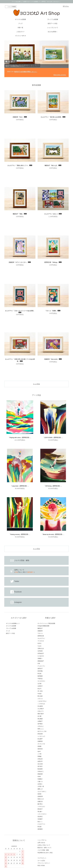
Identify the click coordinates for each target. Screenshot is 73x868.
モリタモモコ (41, 681)
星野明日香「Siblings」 (53, 262)
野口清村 (40, 696)
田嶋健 (39, 756)
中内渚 (39, 694)
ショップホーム (42, 840)
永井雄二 (40, 784)
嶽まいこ (40, 822)
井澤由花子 (41, 653)
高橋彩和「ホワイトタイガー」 (20, 262)
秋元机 (39, 674)
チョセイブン (41, 666)
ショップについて (53, 28)
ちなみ (39, 646)
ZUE (39, 664)
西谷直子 (40, 809)
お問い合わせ (41, 843)
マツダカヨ (41, 641)
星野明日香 (41, 636)
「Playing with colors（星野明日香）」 (20, 438)
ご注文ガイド (20, 32)
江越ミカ (40, 781)
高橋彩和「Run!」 (20, 117)
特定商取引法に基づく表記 (45, 853)
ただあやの (41, 656)
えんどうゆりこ (42, 791)
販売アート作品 (53, 23)
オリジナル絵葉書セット (13, 623)
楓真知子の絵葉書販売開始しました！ (26, 72)
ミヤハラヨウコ (42, 814)
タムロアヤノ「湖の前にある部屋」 (53, 117)
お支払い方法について (44, 845)
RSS (39, 866)
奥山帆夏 (40, 719)
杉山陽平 (40, 739)
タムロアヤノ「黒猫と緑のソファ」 (20, 165)
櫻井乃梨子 (41, 714)
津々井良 (40, 691)
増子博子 (40, 766)
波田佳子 (40, 669)
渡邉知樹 (40, 774)
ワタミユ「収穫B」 (53, 311)
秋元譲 (39, 827)
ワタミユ (40, 633)
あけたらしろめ (42, 731)
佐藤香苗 (40, 741)
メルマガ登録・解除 (43, 850)
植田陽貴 (40, 676)
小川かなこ (41, 726)
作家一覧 (20, 28)
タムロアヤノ (41, 638)
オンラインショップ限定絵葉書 (46, 623)
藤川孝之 (40, 804)
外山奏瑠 (40, 706)
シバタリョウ (41, 736)
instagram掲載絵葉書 (43, 626)
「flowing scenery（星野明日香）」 (20, 534)
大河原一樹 (41, 786)
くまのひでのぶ (42, 701)
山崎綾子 (40, 721)
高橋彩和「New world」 (53, 359)
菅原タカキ (41, 799)
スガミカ (40, 699)
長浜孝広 (40, 817)
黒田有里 (40, 749)
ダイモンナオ (41, 744)
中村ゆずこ (41, 771)
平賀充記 (40, 679)
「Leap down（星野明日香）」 (20, 486)
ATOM (43, 866)
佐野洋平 (40, 761)
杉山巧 (39, 689)
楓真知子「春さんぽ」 (53, 165)
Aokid (39, 776)
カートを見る (41, 861)
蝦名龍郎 (40, 769)
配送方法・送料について (44, 848)
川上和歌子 (41, 709)
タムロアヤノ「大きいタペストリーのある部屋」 (20, 311)
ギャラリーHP (20, 36)
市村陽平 (40, 819)
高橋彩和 (40, 631)
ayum (39, 751)
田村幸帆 (40, 671)
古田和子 (40, 686)
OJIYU (39, 643)
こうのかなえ (41, 704)
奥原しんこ (41, 729)
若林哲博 (40, 796)
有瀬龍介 (40, 779)
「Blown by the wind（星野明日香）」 (53, 534)
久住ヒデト (41, 711)
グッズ (20, 23)
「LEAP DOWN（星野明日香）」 (53, 438)
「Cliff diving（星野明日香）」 (53, 486)
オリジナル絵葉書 (20, 19)
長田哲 (39, 794)
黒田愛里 (40, 829)
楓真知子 (40, 628)
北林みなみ (41, 648)
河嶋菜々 (40, 658)
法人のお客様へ (53, 32)
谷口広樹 (40, 764)
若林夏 (39, 746)
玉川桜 (39, 684)
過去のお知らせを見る (60, 75)
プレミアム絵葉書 (53, 19)
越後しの (40, 789)
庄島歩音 (40, 759)
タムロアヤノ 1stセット (53, 214)
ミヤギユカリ (41, 806)
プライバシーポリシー (44, 863)
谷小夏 (39, 716)
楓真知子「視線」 (20, 214)
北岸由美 (40, 651)
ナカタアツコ (41, 824)
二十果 (39, 754)
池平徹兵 (40, 724)
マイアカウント (42, 858)
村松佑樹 (40, 734)
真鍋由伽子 (41, 661)
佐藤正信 (40, 801)
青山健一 (40, 812)
